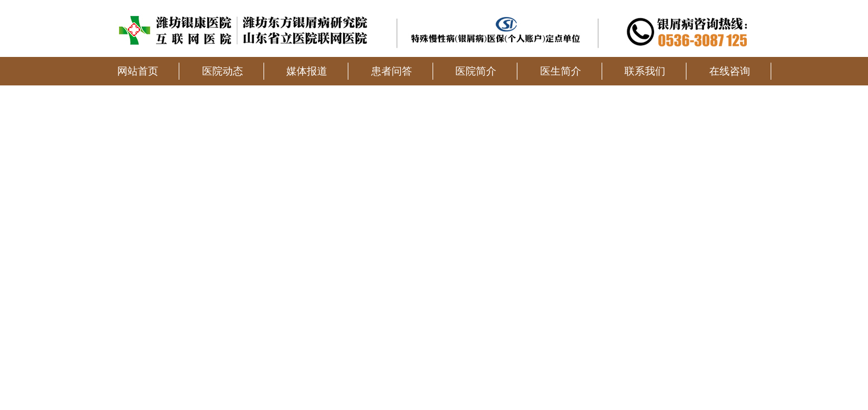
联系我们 (645, 71)
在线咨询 (730, 71)
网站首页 (138, 71)
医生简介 (561, 71)
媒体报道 (307, 71)
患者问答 (392, 71)
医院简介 (476, 71)
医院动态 (223, 71)
